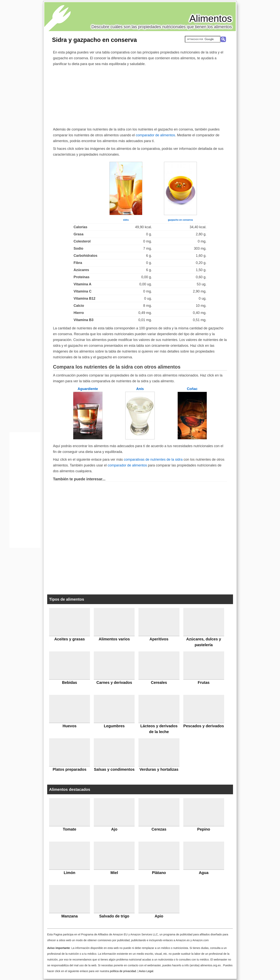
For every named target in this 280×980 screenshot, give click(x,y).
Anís (140, 389)
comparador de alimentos (155, 135)
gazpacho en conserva (180, 220)
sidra (126, 220)
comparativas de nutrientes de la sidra (153, 459)
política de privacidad (123, 971)
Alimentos (211, 19)
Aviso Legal (146, 971)
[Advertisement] (140, 96)
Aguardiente (88, 389)
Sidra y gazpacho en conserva (94, 40)
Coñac (192, 389)
